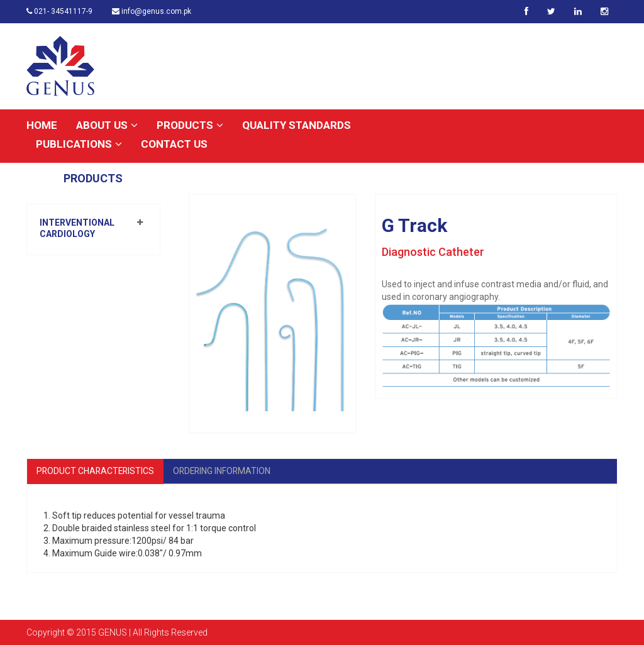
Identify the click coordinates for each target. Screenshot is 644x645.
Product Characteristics (97, 471)
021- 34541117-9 (59, 11)
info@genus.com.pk (152, 11)
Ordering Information (225, 471)
